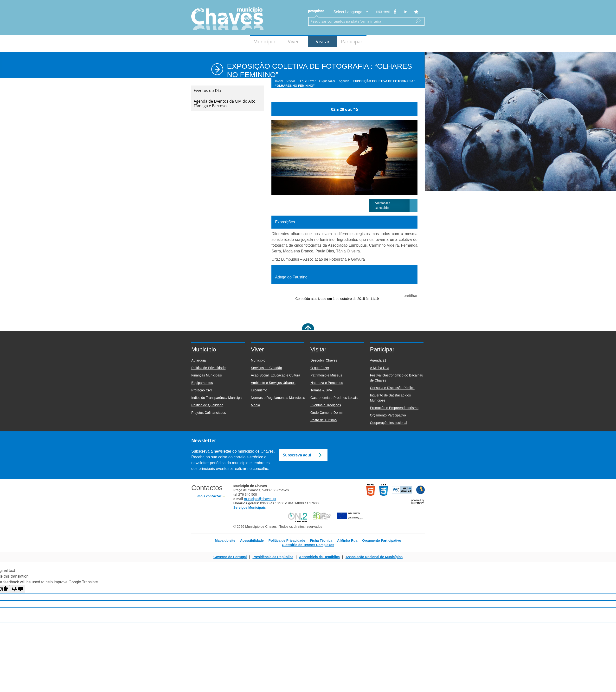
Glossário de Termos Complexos (308, 545)
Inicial (280, 81)
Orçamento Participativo (382, 540)
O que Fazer (308, 81)
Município (264, 42)
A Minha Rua (347, 540)
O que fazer (328, 81)
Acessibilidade (252, 540)
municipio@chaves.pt (260, 499)
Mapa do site (225, 540)
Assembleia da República (319, 557)
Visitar (323, 42)
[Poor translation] (18, 589)
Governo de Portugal (230, 557)
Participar (352, 42)
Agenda (345, 81)
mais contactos (209, 496)
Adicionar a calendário (383, 205)
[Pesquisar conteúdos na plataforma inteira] (418, 21)
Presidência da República (273, 557)
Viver (293, 42)
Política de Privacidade (287, 540)
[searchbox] (359, 21)
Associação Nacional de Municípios (374, 557)
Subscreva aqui (297, 455)
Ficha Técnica (321, 540)
